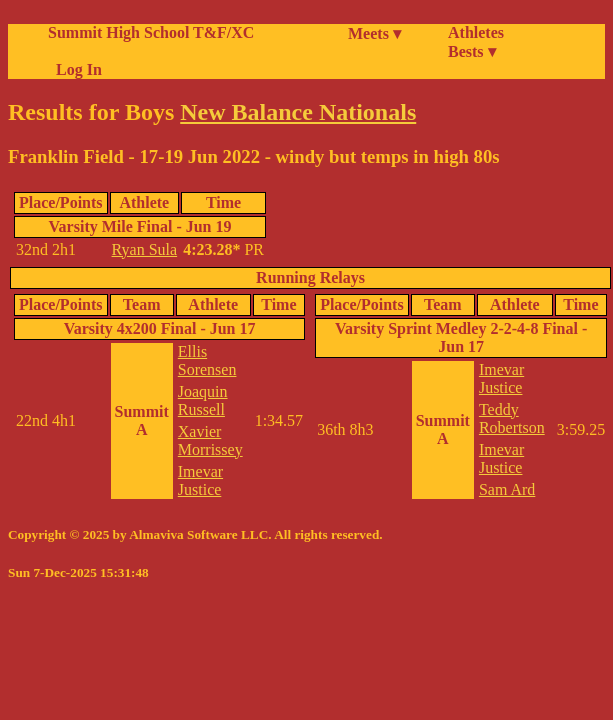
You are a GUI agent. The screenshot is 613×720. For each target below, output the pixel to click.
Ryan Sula (145, 249)
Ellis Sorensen (207, 360)
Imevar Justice (200, 480)
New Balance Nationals (298, 112)
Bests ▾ (472, 51)
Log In (75, 69)
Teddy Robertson (512, 418)
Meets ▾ (374, 33)
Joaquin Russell (203, 400)
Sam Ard (507, 489)
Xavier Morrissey (210, 440)
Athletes (476, 32)
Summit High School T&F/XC (151, 32)
